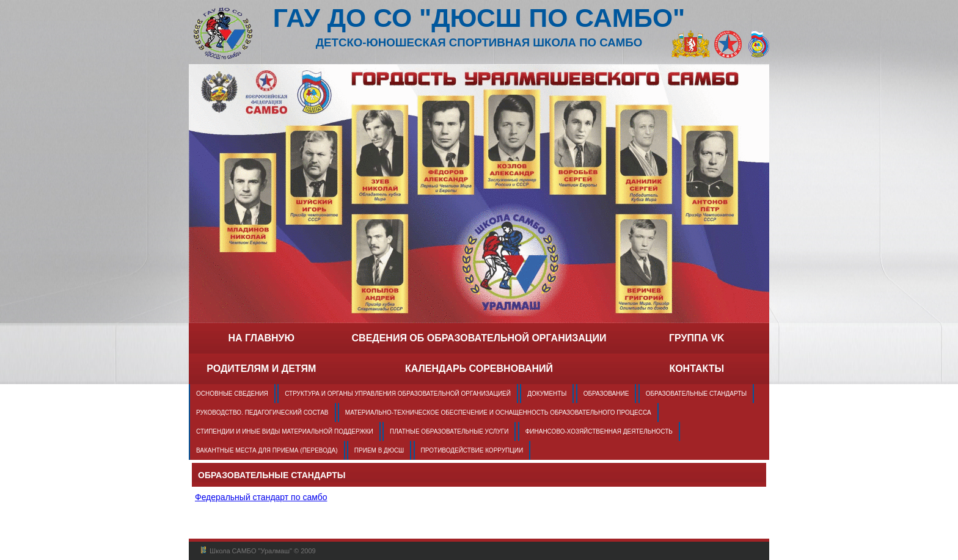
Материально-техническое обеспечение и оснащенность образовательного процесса (498, 413)
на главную (261, 338)
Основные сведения (232, 394)
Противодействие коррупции (472, 450)
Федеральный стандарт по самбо (261, 497)
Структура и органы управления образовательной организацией (398, 394)
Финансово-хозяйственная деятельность (599, 431)
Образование (606, 394)
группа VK (697, 338)
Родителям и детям (261, 369)
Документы (547, 394)
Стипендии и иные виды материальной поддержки (285, 431)
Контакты (697, 369)
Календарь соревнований (479, 369)
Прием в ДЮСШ (379, 450)
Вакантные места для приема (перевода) (267, 450)
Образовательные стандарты (696, 394)
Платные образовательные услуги (449, 431)
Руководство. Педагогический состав (262, 413)
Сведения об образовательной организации (479, 338)
